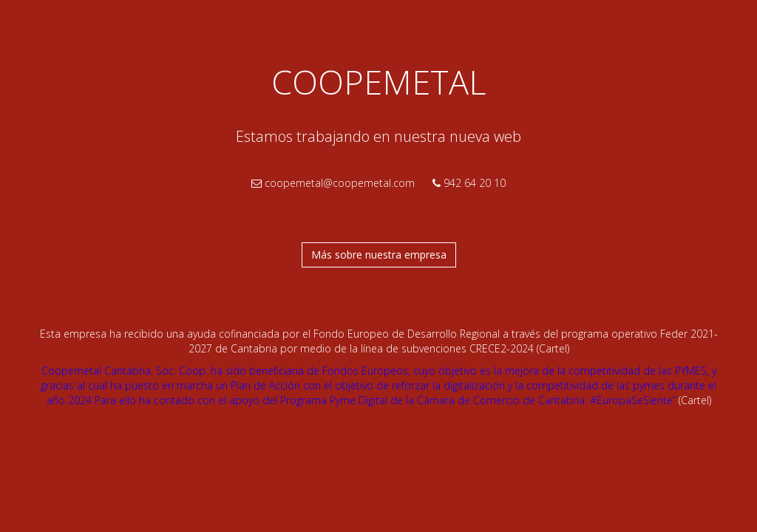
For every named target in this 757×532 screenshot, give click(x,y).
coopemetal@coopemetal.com (333, 183)
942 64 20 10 (469, 183)
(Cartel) (553, 348)
